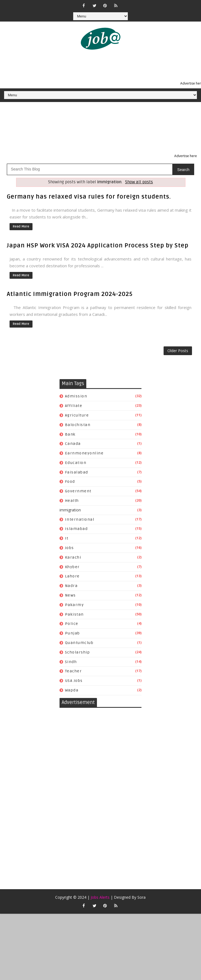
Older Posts (178, 351)
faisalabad (77, 472)
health (72, 501)
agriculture (77, 415)
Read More (21, 227)
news (70, 595)
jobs (70, 548)
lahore (72, 576)
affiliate (74, 406)
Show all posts (139, 182)
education (76, 463)
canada (73, 444)
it (67, 538)
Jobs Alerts (100, 897)
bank (70, 434)
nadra (71, 586)
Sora (141, 897)
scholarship (78, 652)
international (80, 519)
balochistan (78, 425)
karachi (73, 557)
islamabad (76, 529)
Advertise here (186, 156)
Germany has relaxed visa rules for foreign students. (89, 197)
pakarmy (75, 605)
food (70, 482)
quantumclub (79, 643)
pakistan (74, 614)
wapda (72, 690)
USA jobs (74, 681)
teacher (73, 671)
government (78, 491)
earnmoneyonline (84, 453)
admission (76, 396)
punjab (73, 633)
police (72, 624)
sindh (71, 662)
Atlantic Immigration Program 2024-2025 (70, 294)
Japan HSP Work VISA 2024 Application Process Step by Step (98, 245)
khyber (72, 567)
